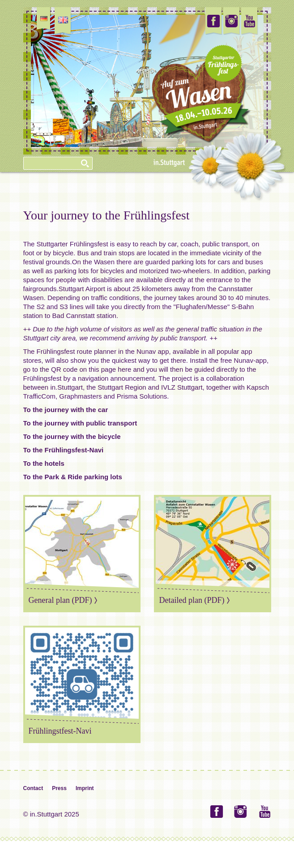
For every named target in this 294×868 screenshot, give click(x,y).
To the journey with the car (66, 410)
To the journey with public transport (80, 423)
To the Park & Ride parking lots (73, 477)
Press (59, 788)
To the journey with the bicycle (72, 436)
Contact (33, 788)
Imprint (85, 788)
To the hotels (44, 463)
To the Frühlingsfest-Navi (64, 450)
